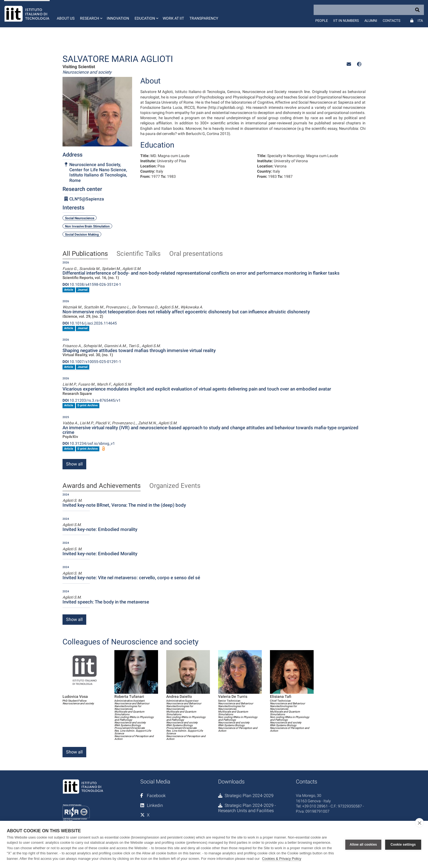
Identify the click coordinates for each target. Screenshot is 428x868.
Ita (420, 21)
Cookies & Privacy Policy (282, 859)
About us (66, 18)
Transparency (204, 18)
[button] (91, 14)
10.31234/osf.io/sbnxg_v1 (89, 443)
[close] (419, 823)
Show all (74, 464)
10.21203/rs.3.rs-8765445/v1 (92, 400)
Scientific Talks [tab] (139, 254)
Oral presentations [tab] (196, 254)
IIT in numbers (346, 21)
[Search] (369, 10)
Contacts (392, 21)
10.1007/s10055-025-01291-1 (92, 362)
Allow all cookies (363, 844)
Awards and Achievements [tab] (102, 486)
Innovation (118, 18)
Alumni (371, 21)
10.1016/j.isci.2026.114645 (90, 323)
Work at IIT (173, 18)
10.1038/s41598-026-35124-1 (92, 284)
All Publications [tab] (85, 254)
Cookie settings (403, 844)
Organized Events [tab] (175, 486)
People (322, 21)
